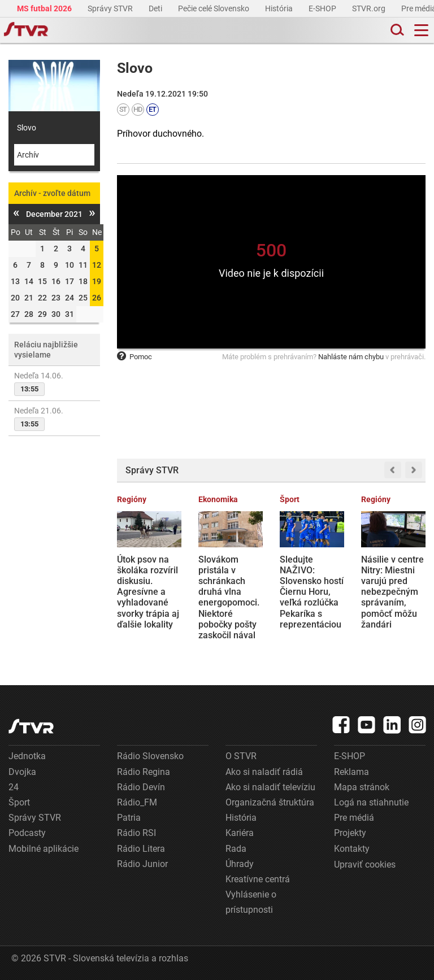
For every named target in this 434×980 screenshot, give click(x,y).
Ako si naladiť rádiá (264, 772)
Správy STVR (111, 8)
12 (97, 265)
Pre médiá (354, 818)
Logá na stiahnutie (371, 802)
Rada (236, 849)
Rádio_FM (137, 802)
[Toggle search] (396, 30)
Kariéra (240, 833)
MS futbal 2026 (45, 8)
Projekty (350, 833)
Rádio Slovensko (150, 756)
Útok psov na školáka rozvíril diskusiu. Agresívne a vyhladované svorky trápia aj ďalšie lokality (148, 592)
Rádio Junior (142, 864)
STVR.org (370, 8)
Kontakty (352, 849)
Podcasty (27, 833)
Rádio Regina (144, 772)
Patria (129, 818)
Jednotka (27, 756)
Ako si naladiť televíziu (270, 787)
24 (14, 787)
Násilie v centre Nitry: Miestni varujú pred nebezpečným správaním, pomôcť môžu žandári (392, 592)
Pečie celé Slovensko (214, 8)
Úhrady (240, 864)
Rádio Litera (141, 849)
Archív (28, 155)
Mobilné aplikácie (44, 849)
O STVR (241, 756)
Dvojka (22, 772)
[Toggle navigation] (421, 30)
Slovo (27, 128)
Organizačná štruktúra (270, 802)
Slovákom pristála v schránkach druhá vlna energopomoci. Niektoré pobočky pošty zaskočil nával (229, 597)
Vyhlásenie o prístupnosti (251, 902)
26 (97, 298)
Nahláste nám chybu (351, 357)
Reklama (351, 772)
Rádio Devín (141, 787)
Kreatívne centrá (258, 879)
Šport (19, 802)
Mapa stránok (362, 787)
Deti (156, 8)
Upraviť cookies (365, 864)
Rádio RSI (136, 833)
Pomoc (134, 357)
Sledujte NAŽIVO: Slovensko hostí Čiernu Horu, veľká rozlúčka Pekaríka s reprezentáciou (312, 592)
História (280, 8)
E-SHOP (323, 8)
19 (97, 281)
